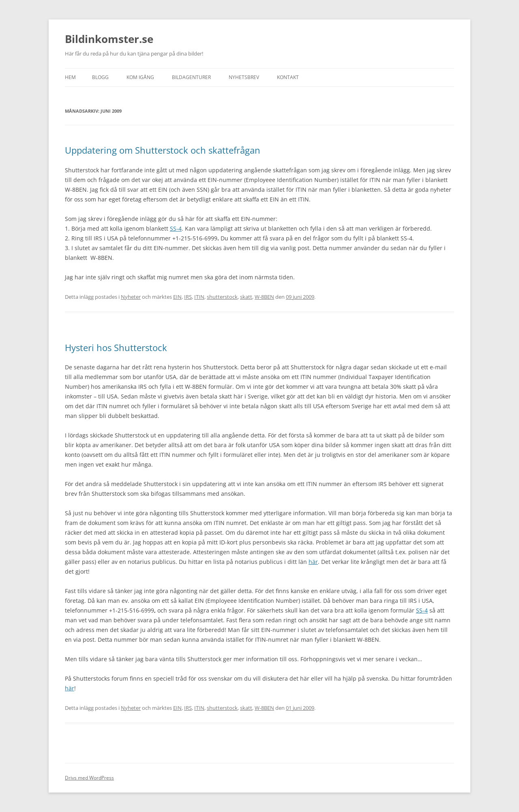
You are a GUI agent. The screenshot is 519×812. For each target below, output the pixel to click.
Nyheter (131, 297)
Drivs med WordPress (89, 778)
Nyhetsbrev (244, 77)
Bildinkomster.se (109, 39)
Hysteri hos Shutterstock (116, 347)
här (313, 562)
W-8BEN (264, 297)
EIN (177, 297)
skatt (246, 297)
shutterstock (222, 297)
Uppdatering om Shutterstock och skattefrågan (163, 150)
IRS (188, 297)
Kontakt (288, 77)
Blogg (100, 77)
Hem (70, 77)
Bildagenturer (191, 77)
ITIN (199, 297)
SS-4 (176, 228)
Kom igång (140, 77)
